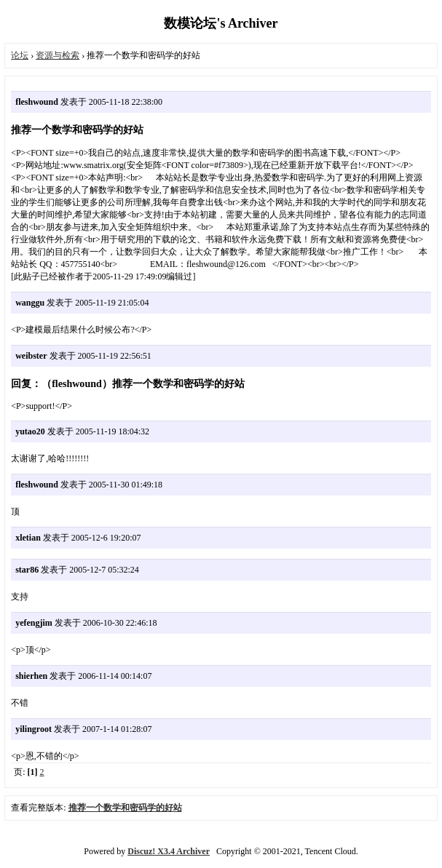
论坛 (20, 55)
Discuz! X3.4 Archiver (169, 851)
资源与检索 (58, 55)
